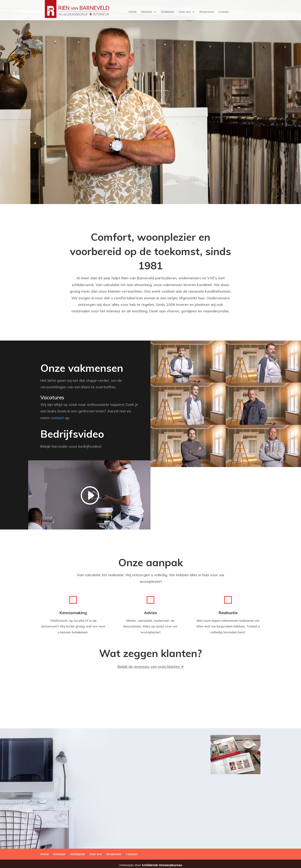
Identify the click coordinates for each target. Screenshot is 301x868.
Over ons (185, 12)
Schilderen (167, 12)
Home (133, 12)
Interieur (147, 12)
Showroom (207, 12)
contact (57, 418)
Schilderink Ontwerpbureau (162, 865)
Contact (224, 12)
